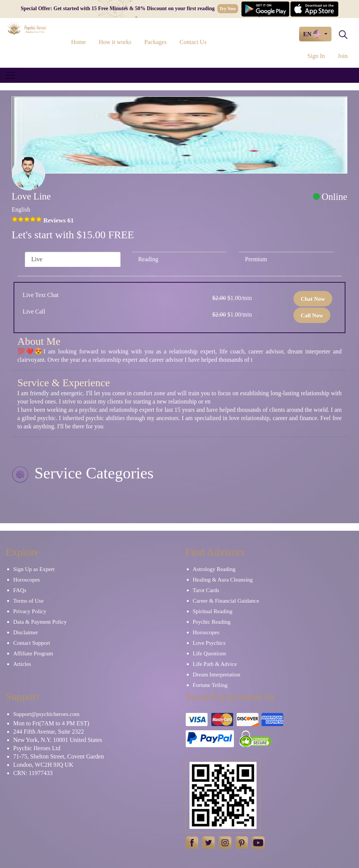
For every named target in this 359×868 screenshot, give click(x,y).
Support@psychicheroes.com (46, 714)
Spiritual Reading (213, 611)
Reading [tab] (148, 259)
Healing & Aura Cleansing (223, 580)
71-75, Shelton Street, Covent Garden (59, 756)
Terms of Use (28, 601)
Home (79, 42)
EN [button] (313, 34)
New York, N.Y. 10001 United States (58, 740)
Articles (22, 664)
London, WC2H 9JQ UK (43, 765)
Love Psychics (209, 643)
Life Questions (210, 653)
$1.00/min (232, 298)
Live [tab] (37, 259)
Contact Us (193, 42)
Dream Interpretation (217, 675)
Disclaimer (26, 632)
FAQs (20, 590)
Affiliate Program (33, 653)
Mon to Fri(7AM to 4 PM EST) (51, 723)
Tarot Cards (206, 590)
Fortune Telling (210, 685)
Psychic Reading (212, 622)
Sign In (316, 56)
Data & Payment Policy (40, 622)
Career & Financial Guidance (226, 601)
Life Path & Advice (215, 664)
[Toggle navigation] (11, 75)
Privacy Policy (30, 611)
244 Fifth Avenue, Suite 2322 (49, 732)
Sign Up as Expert (34, 569)
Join (343, 56)
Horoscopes (27, 580)
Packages (156, 42)
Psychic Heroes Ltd (37, 748)
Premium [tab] (256, 259)
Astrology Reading (214, 569)
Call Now (312, 315)
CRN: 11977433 (33, 773)
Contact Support (32, 643)
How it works (115, 42)
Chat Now (313, 299)
